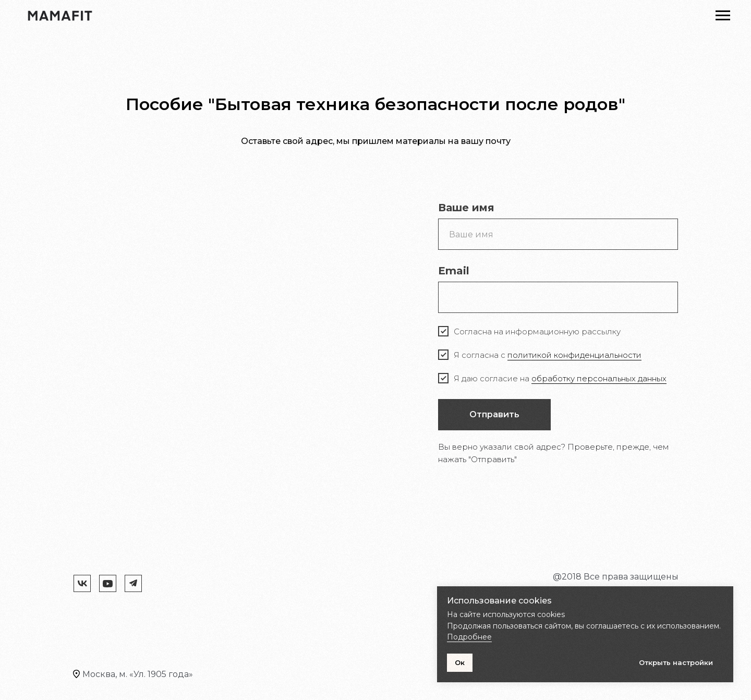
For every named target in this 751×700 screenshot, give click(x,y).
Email (454, 271)
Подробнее (469, 637)
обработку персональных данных (599, 378)
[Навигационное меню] (723, 16)
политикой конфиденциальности (574, 355)
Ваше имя (466, 208)
